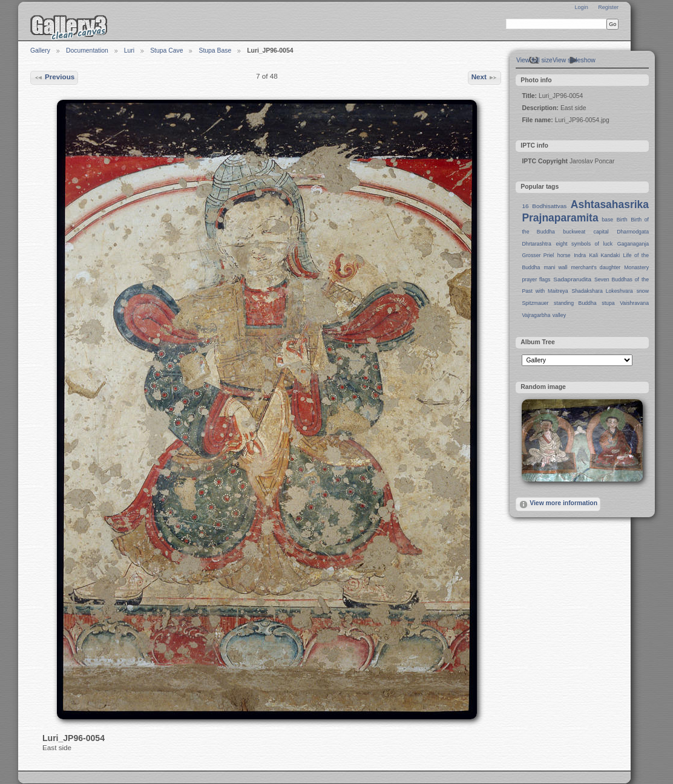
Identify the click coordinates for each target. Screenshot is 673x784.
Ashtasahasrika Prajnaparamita (585, 211)
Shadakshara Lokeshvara (602, 291)
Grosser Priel (538, 255)
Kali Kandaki (605, 255)
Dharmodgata (633, 232)
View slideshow (574, 60)
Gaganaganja (633, 244)
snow (643, 291)
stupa (608, 303)
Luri (129, 51)
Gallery (40, 51)
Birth (622, 220)
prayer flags (536, 279)
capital (601, 232)
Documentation (87, 51)
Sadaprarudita (572, 279)
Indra (580, 255)
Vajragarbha (536, 315)
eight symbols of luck (584, 244)
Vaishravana (634, 303)
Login (581, 7)
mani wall (556, 267)
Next (485, 77)
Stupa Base (215, 51)
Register (608, 7)
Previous (54, 77)
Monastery (636, 267)
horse (564, 255)
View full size (534, 60)
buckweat (574, 232)
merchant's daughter (596, 267)
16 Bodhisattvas (544, 206)
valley (559, 315)
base (607, 220)
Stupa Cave (166, 51)
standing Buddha (575, 303)
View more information (558, 505)
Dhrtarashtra (536, 244)
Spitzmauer (535, 303)
